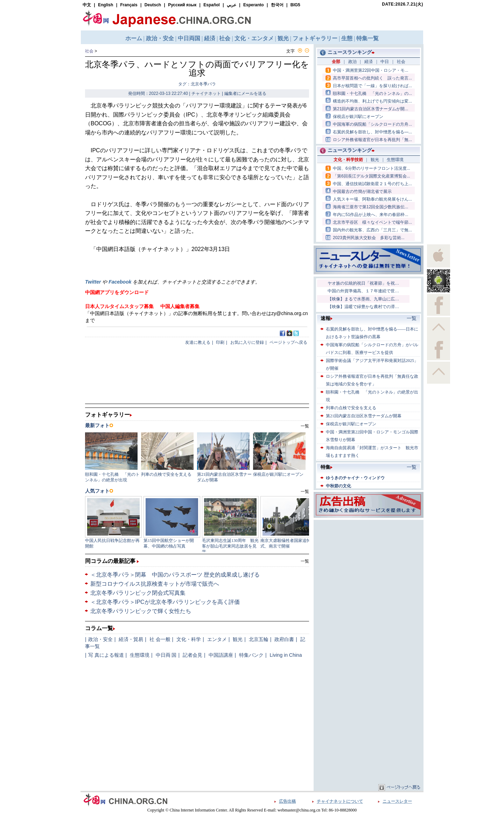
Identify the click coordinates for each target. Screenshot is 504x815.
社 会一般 (160, 639)
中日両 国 (166, 655)
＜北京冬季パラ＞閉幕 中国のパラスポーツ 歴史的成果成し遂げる (175, 575)
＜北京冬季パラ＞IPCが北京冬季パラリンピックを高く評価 (165, 602)
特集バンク (251, 655)
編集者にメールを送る (245, 93)
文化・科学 (189, 639)
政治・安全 (100, 639)
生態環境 (140, 655)
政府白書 (284, 639)
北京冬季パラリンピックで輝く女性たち (141, 611)
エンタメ (217, 639)
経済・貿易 (131, 639)
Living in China (286, 655)
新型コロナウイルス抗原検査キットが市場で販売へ (155, 584)
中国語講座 (221, 655)
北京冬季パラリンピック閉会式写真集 (138, 593)
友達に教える (198, 342)
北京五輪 (259, 639)
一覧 (305, 561)
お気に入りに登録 (247, 342)
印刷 (220, 342)
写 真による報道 (106, 655)
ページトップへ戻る (288, 342)
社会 (89, 51)
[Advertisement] (369, 565)
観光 (238, 639)
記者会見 (192, 655)
